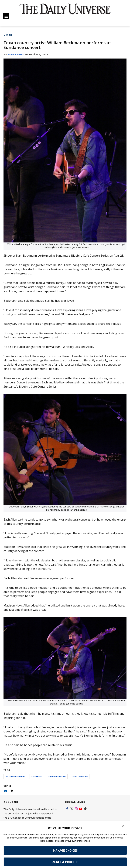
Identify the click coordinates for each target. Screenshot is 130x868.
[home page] (65, 11)
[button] (123, 826)
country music (80, 776)
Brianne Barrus (16, 54)
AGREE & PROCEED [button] (65, 862)
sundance (37, 776)
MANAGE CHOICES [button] (65, 850)
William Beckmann (15, 776)
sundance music (57, 776)
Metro (8, 35)
